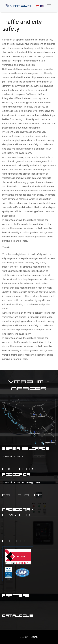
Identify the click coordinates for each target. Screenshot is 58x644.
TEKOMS (34, 637)
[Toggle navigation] (49, 6)
